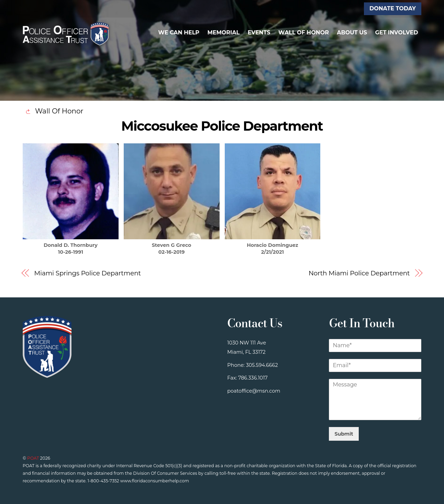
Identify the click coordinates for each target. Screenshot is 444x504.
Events (259, 32)
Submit (344, 434)
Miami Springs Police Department (88, 273)
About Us (352, 32)
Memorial (223, 32)
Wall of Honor (304, 32)
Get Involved (396, 32)
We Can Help (179, 32)
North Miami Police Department (359, 273)
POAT (33, 458)
